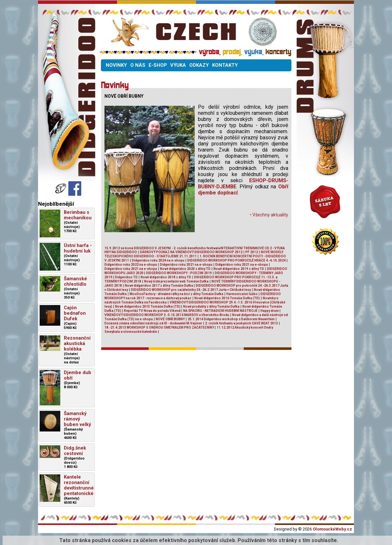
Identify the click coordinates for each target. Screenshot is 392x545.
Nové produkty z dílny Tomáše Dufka (211, 307)
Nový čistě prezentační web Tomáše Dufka (176, 281)
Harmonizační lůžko (242, 294)
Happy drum (270, 311)
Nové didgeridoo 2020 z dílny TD (185, 269)
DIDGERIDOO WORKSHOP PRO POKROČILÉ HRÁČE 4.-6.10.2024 (236, 260)
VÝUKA (178, 65)
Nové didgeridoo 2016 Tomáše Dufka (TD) (227, 298)
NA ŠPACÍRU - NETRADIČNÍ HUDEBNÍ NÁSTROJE (220, 311)
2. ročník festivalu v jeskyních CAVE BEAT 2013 (241, 323)
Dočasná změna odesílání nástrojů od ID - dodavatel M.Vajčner (153, 323)
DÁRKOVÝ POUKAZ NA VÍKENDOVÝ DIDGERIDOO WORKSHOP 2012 (191, 252)
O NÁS (138, 65)
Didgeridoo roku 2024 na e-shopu (158, 260)
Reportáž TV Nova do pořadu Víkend (152, 311)
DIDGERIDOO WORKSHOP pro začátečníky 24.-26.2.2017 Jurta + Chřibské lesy (191, 290)
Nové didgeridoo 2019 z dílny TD (239, 269)
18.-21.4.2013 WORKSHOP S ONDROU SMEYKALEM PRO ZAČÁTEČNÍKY (160, 327)
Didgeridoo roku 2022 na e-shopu (131, 265)
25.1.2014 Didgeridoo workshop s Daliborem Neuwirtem (231, 319)
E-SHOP (158, 65)
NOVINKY (116, 65)
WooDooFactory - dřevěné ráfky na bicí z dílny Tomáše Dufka (176, 294)
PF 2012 (252, 252)
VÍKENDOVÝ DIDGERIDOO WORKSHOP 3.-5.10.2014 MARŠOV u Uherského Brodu (167, 315)
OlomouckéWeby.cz (332, 529)
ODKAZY (199, 65)
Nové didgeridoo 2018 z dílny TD (166, 277)
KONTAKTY (225, 65)
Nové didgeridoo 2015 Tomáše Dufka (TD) (148, 307)
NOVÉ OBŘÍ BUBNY (170, 319)
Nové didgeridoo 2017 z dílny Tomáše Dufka (159, 286)
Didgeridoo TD (126, 277)
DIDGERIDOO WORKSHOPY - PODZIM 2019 (179, 273)
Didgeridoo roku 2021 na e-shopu (186, 265)
